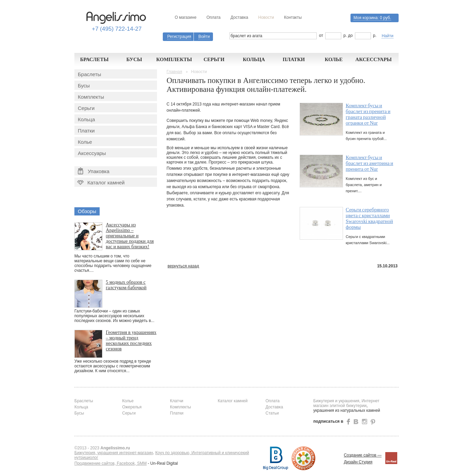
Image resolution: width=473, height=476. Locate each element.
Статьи (272, 413)
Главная (174, 72)
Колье (334, 59)
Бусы (134, 59)
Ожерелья (132, 407)
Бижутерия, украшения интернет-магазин (114, 453)
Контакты (293, 17)
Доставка (240, 17)
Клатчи (177, 401)
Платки (294, 59)
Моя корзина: (372, 18)
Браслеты (95, 59)
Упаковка (94, 171)
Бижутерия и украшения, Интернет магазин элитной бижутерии (346, 403)
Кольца (254, 59)
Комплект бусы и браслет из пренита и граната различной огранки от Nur (368, 114)
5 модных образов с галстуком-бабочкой (126, 285)
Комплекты (174, 59)
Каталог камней (100, 183)
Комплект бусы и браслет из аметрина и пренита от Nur (369, 163)
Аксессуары (374, 59)
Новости (266, 17)
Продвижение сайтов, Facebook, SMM (111, 463)
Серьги (214, 59)
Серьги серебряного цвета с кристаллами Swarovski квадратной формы (369, 218)
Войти (204, 37)
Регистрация (179, 37)
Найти (387, 36)
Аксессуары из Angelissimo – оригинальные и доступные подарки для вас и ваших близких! (130, 236)
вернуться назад (183, 266)
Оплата (213, 17)
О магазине (186, 17)
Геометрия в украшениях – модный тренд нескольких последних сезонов (131, 341)
